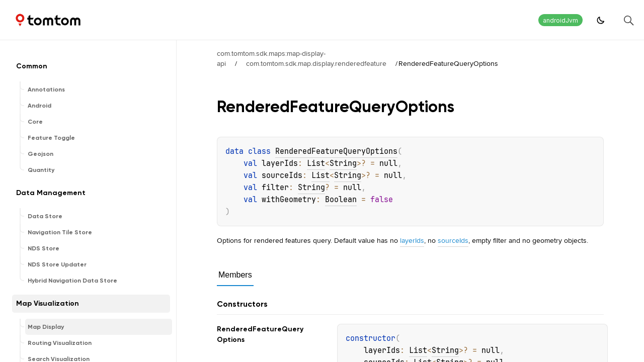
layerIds (412, 240)
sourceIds (453, 240)
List (316, 163)
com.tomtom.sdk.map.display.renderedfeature (316, 63)
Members (235, 275)
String (343, 163)
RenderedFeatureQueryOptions (336, 151)
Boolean (341, 200)
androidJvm (560, 20)
